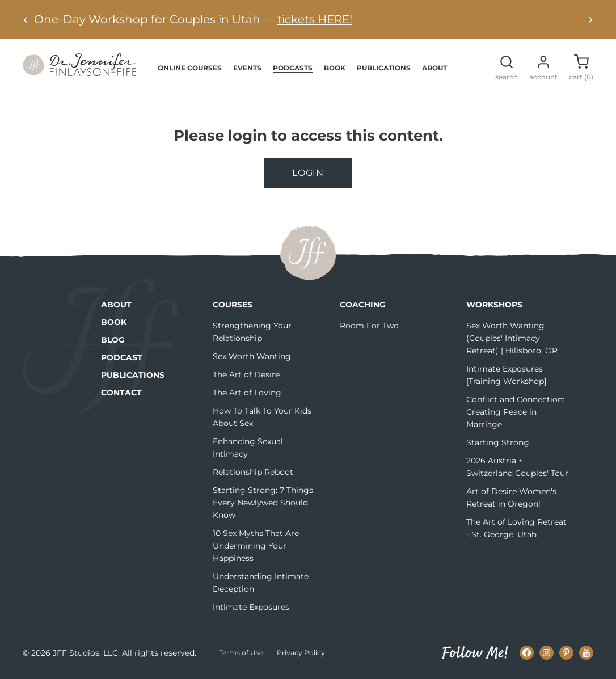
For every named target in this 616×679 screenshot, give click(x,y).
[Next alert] (590, 20)
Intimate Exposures (251, 607)
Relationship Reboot (253, 472)
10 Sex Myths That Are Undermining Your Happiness (256, 546)
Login (308, 173)
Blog (113, 340)
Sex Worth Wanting (252, 356)
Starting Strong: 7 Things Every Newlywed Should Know (263, 503)
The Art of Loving (247, 393)
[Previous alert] (26, 20)
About (434, 68)
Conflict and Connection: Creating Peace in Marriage (515, 412)
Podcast (122, 357)
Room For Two (369, 326)
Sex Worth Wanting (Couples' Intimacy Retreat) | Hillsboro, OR (512, 338)
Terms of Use (241, 653)
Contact (121, 393)
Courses (233, 305)
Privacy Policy (301, 653)
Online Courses (190, 68)
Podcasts (293, 68)
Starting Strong (498, 442)
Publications (384, 68)
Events (247, 68)
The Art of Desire (246, 374)
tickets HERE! (315, 19)
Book (335, 68)
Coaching (363, 305)
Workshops (494, 305)
